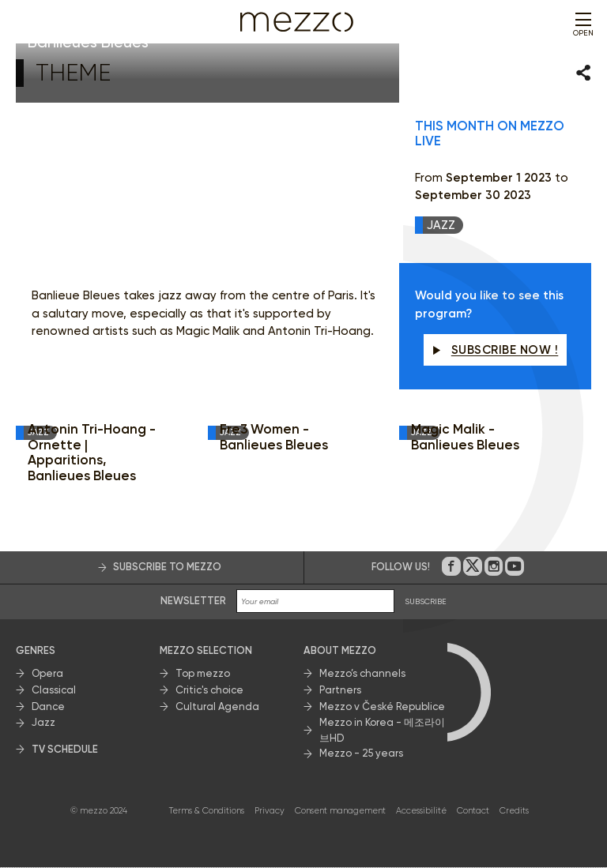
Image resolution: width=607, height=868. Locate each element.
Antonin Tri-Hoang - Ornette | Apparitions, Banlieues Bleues (92, 453)
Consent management (340, 811)
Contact (473, 811)
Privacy (270, 811)
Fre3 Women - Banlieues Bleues (274, 438)
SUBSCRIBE (426, 601)
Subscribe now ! (495, 350)
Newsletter (193, 601)
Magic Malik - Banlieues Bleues (465, 438)
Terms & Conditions (207, 811)
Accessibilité (421, 811)
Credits (514, 811)
